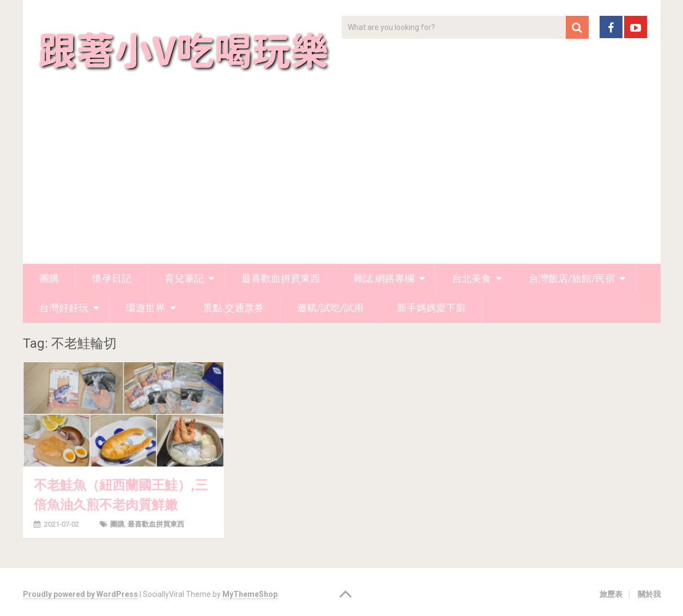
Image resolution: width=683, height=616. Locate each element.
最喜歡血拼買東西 (281, 278)
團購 (49, 278)
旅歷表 (611, 594)
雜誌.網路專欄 (384, 278)
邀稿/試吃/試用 (330, 308)
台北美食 (472, 278)
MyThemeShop (250, 594)
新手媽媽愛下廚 (431, 308)
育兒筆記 (184, 278)
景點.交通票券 (233, 308)
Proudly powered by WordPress (80, 594)
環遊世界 (146, 308)
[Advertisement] (342, 182)
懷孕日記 (112, 278)
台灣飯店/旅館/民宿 (572, 278)
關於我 (649, 594)
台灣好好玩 (64, 308)
